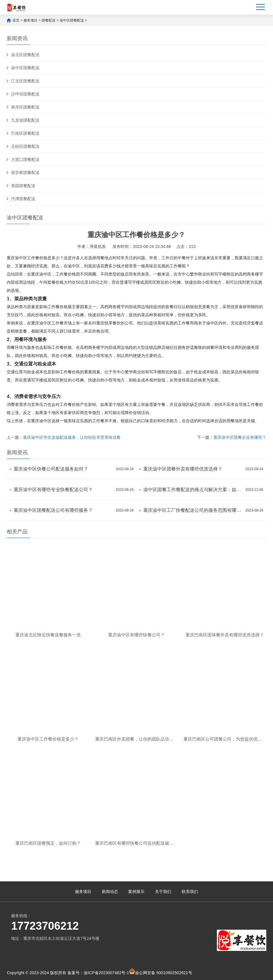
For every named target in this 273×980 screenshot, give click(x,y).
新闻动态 (110, 892)
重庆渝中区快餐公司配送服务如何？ (51, 469)
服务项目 (31, 20)
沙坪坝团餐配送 (25, 94)
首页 (16, 20)
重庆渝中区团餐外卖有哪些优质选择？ (183, 469)
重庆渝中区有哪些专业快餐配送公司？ (53, 490)
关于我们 (163, 892)
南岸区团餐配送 (25, 107)
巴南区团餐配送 (25, 133)
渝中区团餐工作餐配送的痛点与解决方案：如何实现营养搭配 (193, 490)
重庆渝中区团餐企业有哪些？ (240, 437)
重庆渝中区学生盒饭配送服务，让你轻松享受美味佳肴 (72, 437)
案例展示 (136, 892)
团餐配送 (49, 20)
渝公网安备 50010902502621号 (161, 972)
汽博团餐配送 (23, 199)
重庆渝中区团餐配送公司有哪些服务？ (53, 510)
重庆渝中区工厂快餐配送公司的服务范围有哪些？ (193, 510)
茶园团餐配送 (23, 186)
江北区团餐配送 (25, 81)
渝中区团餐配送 (72, 20)
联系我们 (190, 892)
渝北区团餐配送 (25, 55)
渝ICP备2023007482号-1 (106, 973)
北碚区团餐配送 (25, 146)
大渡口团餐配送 (25, 159)
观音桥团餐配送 (25, 173)
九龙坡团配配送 (25, 120)
